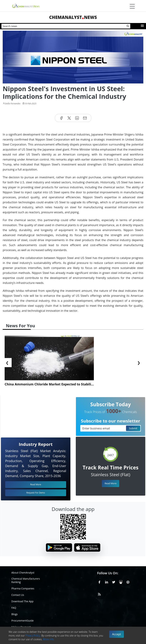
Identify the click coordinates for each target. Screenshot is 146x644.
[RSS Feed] (99, 594)
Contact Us (18, 595)
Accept (117, 634)
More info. (49, 639)
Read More (110, 483)
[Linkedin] (107, 582)
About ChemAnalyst (23, 573)
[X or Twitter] (114, 582)
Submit (133, 428)
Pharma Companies (23, 588)
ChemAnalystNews (73, 17)
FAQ (14, 608)
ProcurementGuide (23, 621)
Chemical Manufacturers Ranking (26, 580)
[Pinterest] (128, 582)
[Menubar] (132, 6)
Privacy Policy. (33, 636)
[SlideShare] (121, 582)
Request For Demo (36, 493)
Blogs (15, 614)
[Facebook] (99, 582)
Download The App (23, 601)
